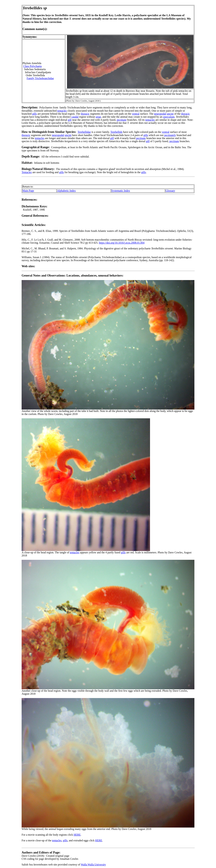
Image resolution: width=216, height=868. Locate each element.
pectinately (170, 135)
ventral (136, 114)
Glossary (170, 191)
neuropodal (160, 114)
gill (70, 120)
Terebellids (116, 132)
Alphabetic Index (66, 191)
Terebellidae (84, 132)
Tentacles (27, 172)
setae (98, 117)
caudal (75, 117)
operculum (169, 117)
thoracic (85, 114)
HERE (77, 835)
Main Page (28, 191)
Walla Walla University (93, 865)
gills (35, 114)
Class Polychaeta (32, 66)
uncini (170, 114)
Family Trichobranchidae (40, 78)
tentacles (62, 111)
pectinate (122, 120)
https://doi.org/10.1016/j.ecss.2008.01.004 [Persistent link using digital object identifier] (122, 243)
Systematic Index (121, 191)
